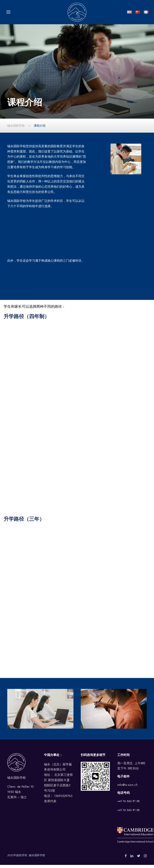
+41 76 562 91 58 (128, 804)
